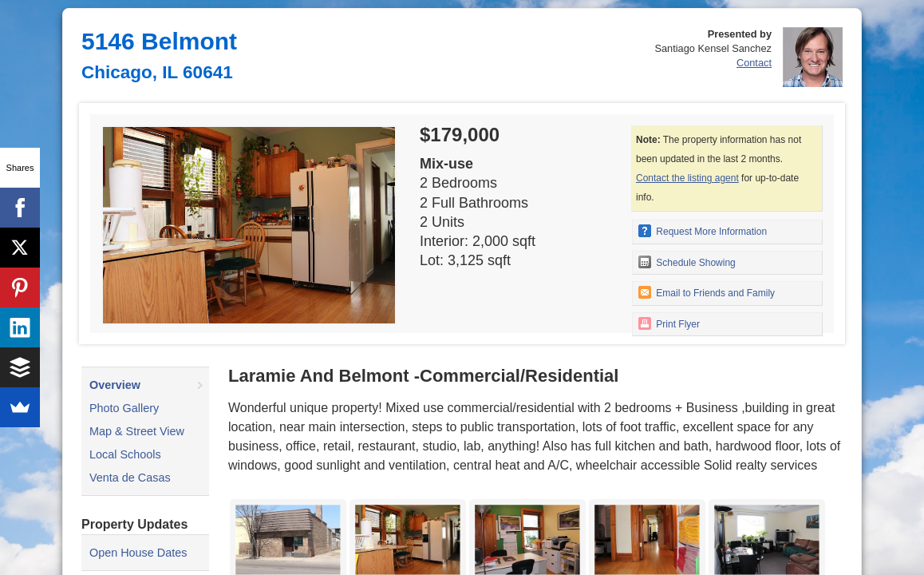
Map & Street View (137, 431)
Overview (115, 385)
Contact (754, 63)
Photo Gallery (124, 408)
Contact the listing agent (687, 178)
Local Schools (125, 454)
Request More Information (703, 231)
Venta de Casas (130, 478)
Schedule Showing (687, 262)
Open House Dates (138, 553)
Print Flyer (669, 323)
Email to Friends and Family (707, 292)
